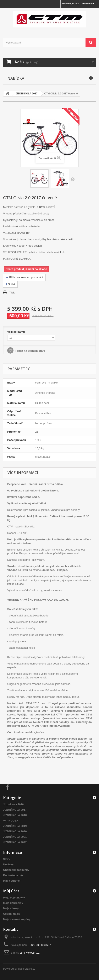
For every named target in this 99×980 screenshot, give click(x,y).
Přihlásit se (88, 4)
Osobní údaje (12, 914)
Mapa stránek (12, 881)
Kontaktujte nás (70, 4)
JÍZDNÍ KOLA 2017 (15, 810)
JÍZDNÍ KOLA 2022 (15, 842)
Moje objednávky (14, 898)
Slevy (7, 859)
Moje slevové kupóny (17, 919)
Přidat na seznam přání (30, 351)
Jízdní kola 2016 (13, 804)
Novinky (8, 864)
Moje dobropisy (13, 903)
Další (73, 179)
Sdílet (10, 284)
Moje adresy (11, 908)
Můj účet (11, 891)
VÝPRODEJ (10, 821)
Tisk (12, 293)
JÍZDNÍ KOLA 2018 (15, 815)
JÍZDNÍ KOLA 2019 (15, 826)
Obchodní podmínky (16, 870)
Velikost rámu (16, 332)
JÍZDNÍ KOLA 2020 (15, 831)
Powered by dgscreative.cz (19, 969)
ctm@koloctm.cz (30, 953)
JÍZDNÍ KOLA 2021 (15, 837)
